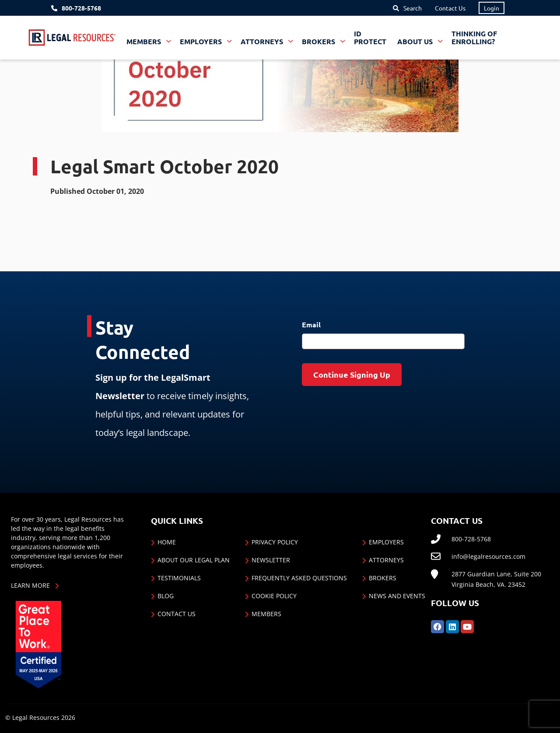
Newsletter (271, 560)
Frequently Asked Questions (299, 578)
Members (266, 614)
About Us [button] (416, 41)
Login (492, 8)
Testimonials (179, 578)
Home (167, 542)
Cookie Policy (274, 596)
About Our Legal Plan (194, 560)
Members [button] (145, 41)
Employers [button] (202, 41)
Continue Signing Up (352, 374)
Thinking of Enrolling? (474, 37)
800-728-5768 (81, 8)
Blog (166, 596)
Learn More (30, 585)
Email (311, 324)
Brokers (383, 578)
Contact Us (450, 8)
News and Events (397, 596)
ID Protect (370, 37)
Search (413, 8)
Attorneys (386, 560)
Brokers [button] (319, 41)
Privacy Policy (275, 542)
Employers (386, 542)
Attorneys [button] (263, 41)
